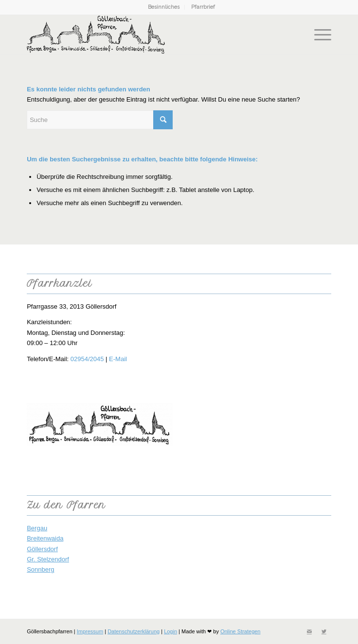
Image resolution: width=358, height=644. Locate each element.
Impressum (90, 631)
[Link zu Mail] (309, 631)
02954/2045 (87, 359)
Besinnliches (164, 7)
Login (170, 631)
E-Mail (118, 359)
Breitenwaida (45, 538)
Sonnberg (40, 569)
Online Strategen (241, 631)
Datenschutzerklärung (134, 631)
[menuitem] (164, 7)
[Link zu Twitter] (324, 631)
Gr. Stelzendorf (48, 559)
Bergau (37, 528)
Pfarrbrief (203, 7)
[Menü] (318, 35)
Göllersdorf (42, 549)
